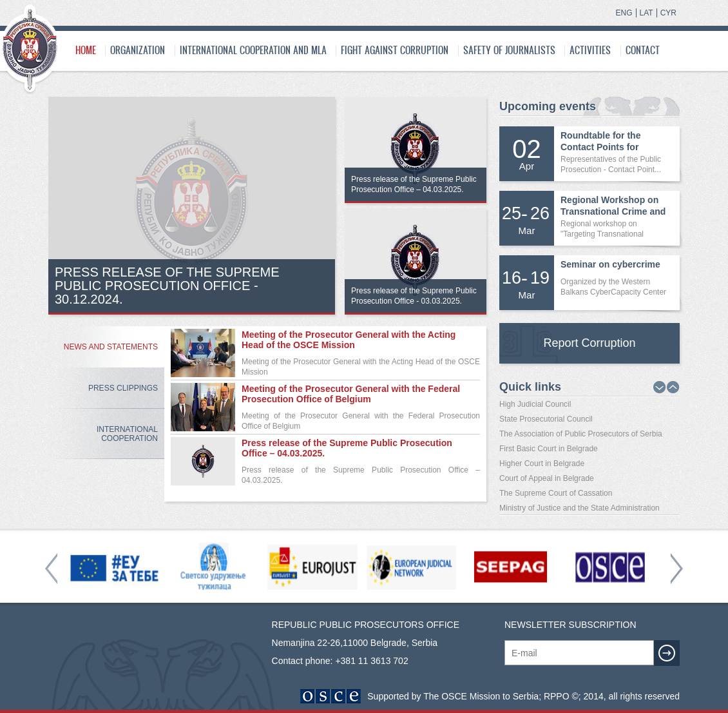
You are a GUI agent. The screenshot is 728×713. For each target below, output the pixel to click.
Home (86, 50)
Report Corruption (589, 343)
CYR (668, 13)
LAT (647, 13)
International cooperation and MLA (253, 50)
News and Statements (111, 347)
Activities (590, 50)
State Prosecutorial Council (546, 419)
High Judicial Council (535, 404)
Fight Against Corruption (395, 50)
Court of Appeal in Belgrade (547, 478)
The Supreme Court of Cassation (556, 493)
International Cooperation (127, 434)
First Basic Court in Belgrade (549, 449)
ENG (624, 13)
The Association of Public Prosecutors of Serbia (581, 434)
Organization (138, 50)
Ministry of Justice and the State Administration (580, 508)
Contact (643, 50)
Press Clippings (123, 388)
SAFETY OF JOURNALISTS (509, 50)
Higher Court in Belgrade (542, 464)
